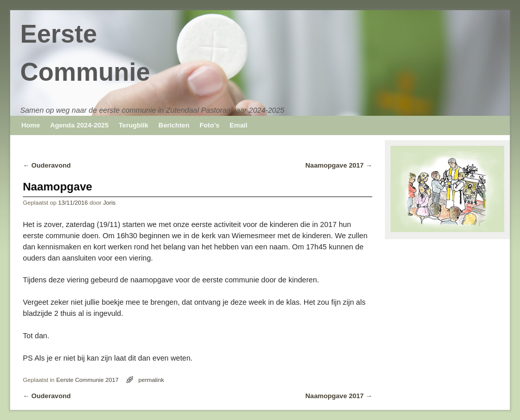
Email (238, 125)
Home (31, 125)
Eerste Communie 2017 (88, 380)
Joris (109, 202)
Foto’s (209, 125)
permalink (151, 380)
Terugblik (134, 125)
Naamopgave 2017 (339, 165)
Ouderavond (47, 165)
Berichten (174, 125)
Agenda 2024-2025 (79, 125)
